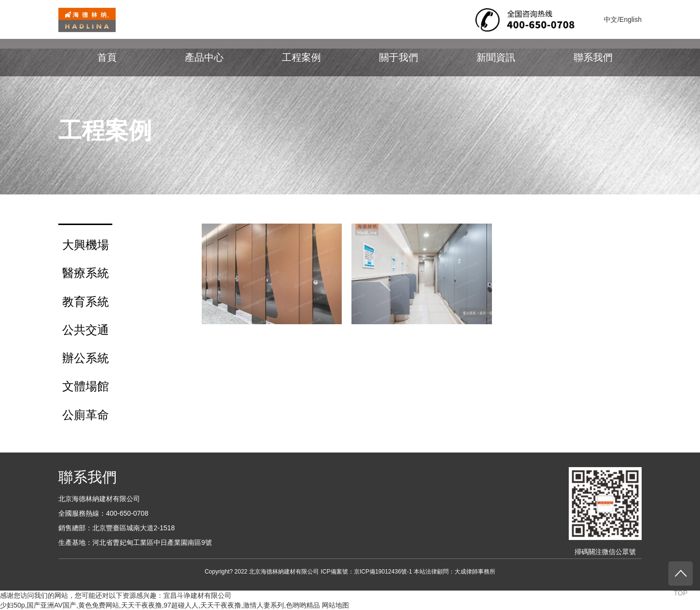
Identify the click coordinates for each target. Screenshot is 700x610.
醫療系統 (86, 273)
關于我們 (399, 57)
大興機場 (86, 245)
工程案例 (301, 57)
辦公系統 (86, 358)
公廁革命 (86, 415)
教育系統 (86, 302)
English (630, 19)
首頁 (107, 57)
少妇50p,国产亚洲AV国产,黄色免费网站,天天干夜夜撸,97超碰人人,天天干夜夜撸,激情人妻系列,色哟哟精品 (160, 605)
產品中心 (204, 57)
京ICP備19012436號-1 (383, 572)
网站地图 (335, 605)
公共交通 (86, 330)
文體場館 (86, 386)
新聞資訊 (496, 57)
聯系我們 (593, 57)
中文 (611, 19)
